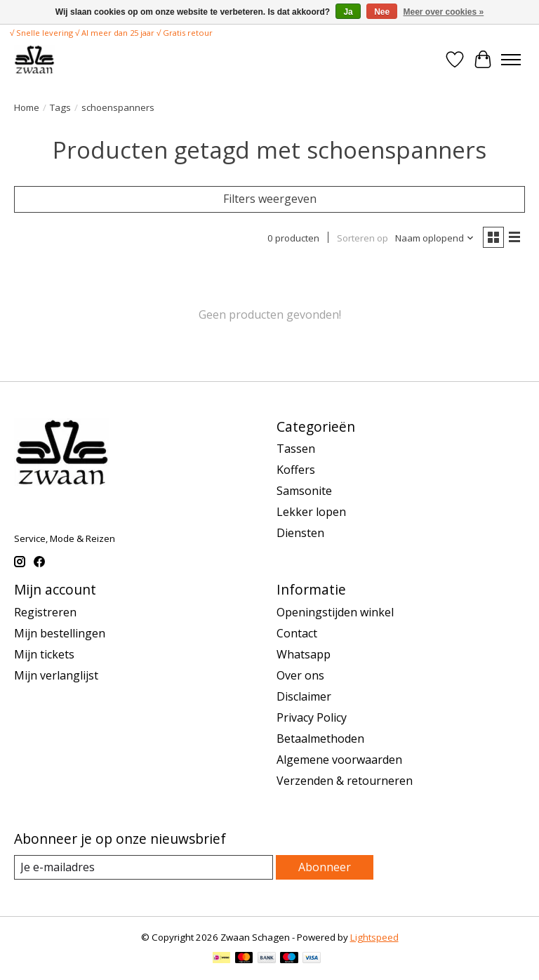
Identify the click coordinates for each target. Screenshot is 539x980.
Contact (297, 633)
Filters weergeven (270, 199)
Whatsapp (304, 654)
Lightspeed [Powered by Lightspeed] (374, 937)
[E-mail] (144, 867)
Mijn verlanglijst (56, 675)
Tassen (296, 449)
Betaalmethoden (320, 739)
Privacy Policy (312, 717)
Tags (60, 107)
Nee (382, 12)
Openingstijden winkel (335, 612)
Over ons (300, 675)
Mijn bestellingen (60, 633)
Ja (348, 12)
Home (27, 107)
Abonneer (325, 867)
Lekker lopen (311, 512)
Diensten (300, 533)
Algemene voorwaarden (339, 760)
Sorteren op (362, 238)
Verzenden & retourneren (345, 781)
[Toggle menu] (511, 60)
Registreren (45, 612)
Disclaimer (304, 696)
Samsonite (304, 491)
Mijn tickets (44, 654)
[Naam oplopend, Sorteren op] (435, 238)
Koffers (296, 470)
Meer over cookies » (444, 12)
